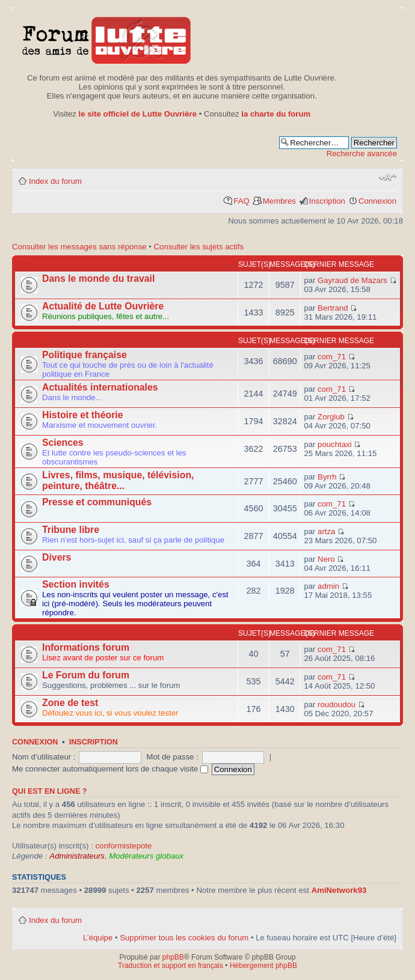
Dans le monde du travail (98, 278)
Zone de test (70, 703)
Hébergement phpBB (263, 966)
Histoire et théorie (83, 415)
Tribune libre (71, 530)
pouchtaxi (334, 444)
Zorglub (331, 417)
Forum (28, 341)
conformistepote (123, 846)
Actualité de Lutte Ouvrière (103, 306)
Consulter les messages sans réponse (79, 247)
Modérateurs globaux (146, 856)
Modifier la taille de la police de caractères (388, 177)
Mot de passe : (172, 757)
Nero (326, 559)
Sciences (63, 443)
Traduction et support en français (171, 966)
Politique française (85, 355)
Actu (25, 264)
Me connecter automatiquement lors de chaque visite (110, 769)
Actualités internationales (100, 387)
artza (326, 531)
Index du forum (55, 181)
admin (328, 586)
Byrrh (327, 477)
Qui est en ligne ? (50, 791)
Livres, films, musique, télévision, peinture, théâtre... (118, 480)
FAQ (241, 201)
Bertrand (333, 308)
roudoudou (337, 705)
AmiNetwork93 (339, 890)
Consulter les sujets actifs (199, 247)
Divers (57, 557)
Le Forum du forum (86, 675)
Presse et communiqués (97, 502)
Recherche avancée (362, 154)
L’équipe (98, 938)
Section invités (76, 584)
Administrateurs (77, 856)
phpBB (173, 957)
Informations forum (86, 647)
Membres (279, 201)
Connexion (377, 201)
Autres (30, 633)
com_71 (332, 357)
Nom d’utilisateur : (44, 757)
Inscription (327, 201)
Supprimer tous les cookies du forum (184, 938)
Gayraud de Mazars (352, 280)
